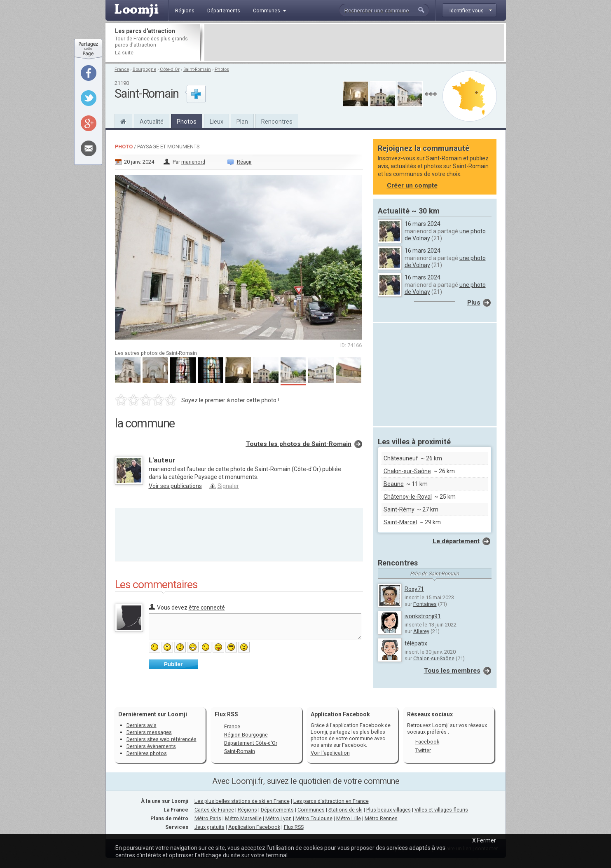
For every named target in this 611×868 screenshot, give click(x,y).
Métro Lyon (279, 818)
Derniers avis (142, 725)
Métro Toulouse (314, 818)
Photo (124, 147)
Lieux (217, 122)
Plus (474, 303)
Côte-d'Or (170, 69)
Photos (222, 69)
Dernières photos (147, 753)
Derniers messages (149, 732)
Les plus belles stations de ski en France (242, 801)
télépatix (416, 643)
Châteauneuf (401, 458)
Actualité (152, 122)
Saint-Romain (197, 69)
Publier (173, 664)
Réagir (244, 162)
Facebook (427, 742)
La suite (124, 53)
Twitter (423, 750)
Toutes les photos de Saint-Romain (299, 444)
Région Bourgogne (246, 735)
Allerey (421, 631)
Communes (311, 810)
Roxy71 (414, 589)
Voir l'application (330, 753)
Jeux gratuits (210, 827)
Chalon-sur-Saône (407, 471)
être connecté (207, 608)
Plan (242, 122)
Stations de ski (345, 810)
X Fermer (484, 840)
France (122, 69)
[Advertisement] (354, 42)
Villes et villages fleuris (441, 810)
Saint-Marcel (400, 522)
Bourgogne (144, 69)
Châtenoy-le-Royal (408, 497)
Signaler (228, 486)
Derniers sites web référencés (162, 739)
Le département (456, 541)
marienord (193, 162)
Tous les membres (452, 671)
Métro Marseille (243, 818)
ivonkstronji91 (423, 616)
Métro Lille (349, 818)
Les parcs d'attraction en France (331, 801)
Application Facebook (254, 827)
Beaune (394, 484)
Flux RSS (226, 714)
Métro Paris (208, 818)
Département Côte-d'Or (251, 743)
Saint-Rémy (399, 509)
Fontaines (425, 604)
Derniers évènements (151, 746)
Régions (247, 810)
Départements (277, 810)
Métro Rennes (381, 818)
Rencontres (277, 122)
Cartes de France (214, 810)
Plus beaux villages (389, 810)
